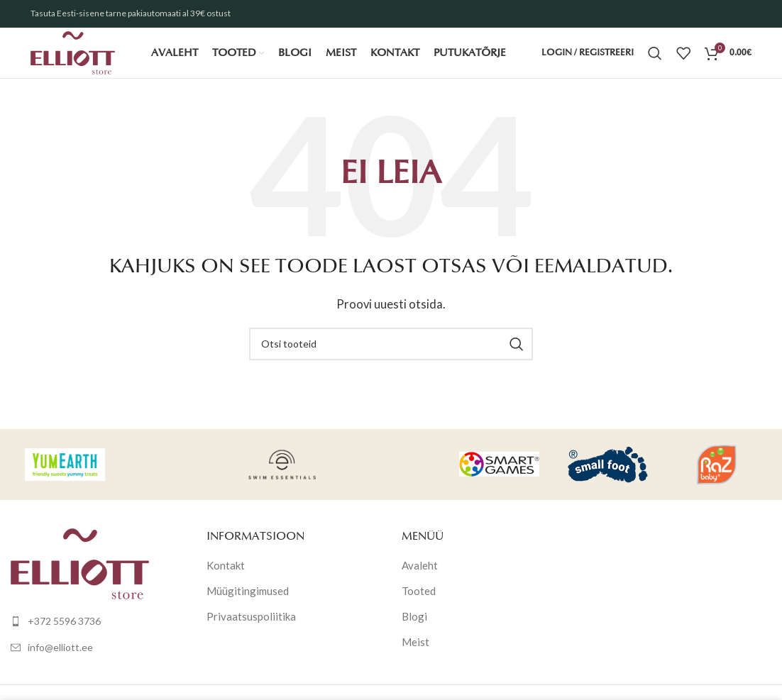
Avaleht (420, 579)
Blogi (414, 630)
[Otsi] (655, 60)
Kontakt (226, 579)
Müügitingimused (248, 605)
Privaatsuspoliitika (251, 630)
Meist (415, 656)
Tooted (419, 605)
